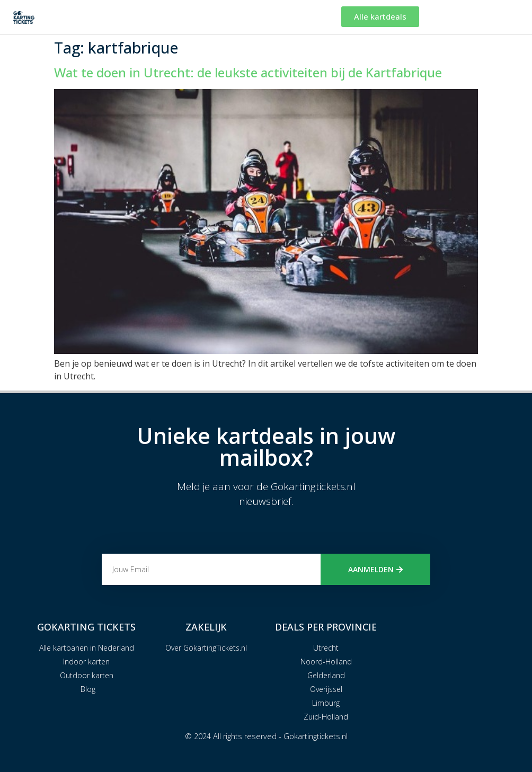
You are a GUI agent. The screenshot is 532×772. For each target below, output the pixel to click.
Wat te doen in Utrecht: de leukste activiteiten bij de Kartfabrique (248, 72)
